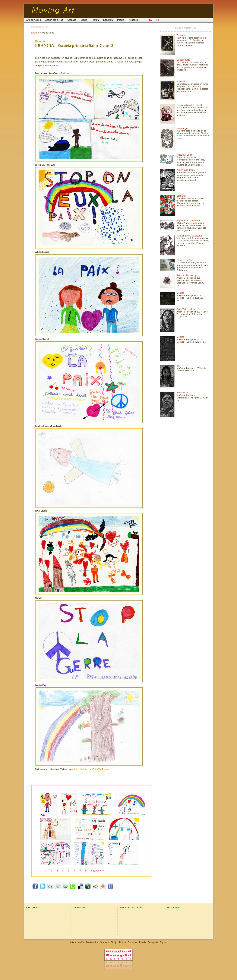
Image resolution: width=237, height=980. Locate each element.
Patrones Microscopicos (189, 275)
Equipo (164, 942)
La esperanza (183, 60)
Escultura (133, 942)
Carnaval (181, 196)
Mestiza (180, 293)
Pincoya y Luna (184, 155)
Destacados (92, 942)
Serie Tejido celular (186, 309)
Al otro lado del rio (186, 170)
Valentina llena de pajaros (190, 236)
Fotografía (153, 942)
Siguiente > (97, 871)
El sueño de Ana (185, 260)
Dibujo (35, 33)
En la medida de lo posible (190, 105)
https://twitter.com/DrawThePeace (91, 769)
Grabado (104, 942)
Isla (178, 366)
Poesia (143, 942)
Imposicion (182, 81)
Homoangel (182, 128)
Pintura (122, 942)
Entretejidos (183, 393)
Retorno (40, 41)
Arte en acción (77, 942)
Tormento (181, 35)
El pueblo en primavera (188, 220)
